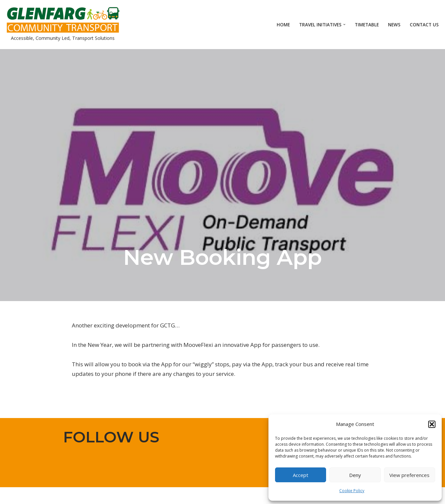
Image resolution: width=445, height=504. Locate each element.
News (394, 25)
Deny (355, 475)
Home (283, 25)
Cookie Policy (352, 491)
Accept (301, 475)
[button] (432, 424)
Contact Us (424, 25)
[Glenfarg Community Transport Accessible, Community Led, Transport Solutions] (63, 25)
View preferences (409, 475)
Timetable (367, 25)
